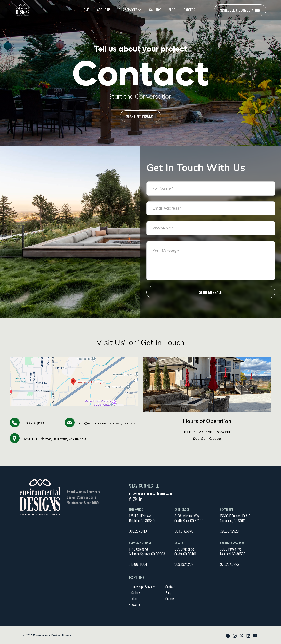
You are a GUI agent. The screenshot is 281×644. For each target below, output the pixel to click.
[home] (23, 10)
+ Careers (169, 598)
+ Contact (169, 586)
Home (85, 10)
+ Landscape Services (142, 586)
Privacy (67, 635)
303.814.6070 (184, 531)
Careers (189, 10)
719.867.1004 (138, 564)
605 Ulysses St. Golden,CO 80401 (185, 551)
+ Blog (167, 592)
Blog (172, 10)
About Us (104, 10)
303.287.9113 (34, 423)
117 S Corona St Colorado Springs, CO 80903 (147, 551)
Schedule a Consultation (240, 10)
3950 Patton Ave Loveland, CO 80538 (233, 551)
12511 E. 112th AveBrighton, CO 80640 (142, 518)
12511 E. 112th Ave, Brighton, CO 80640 (55, 439)
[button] (130, 10)
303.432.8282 (184, 564)
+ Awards (135, 604)
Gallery (155, 10)
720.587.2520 (229, 531)
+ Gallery (134, 592)
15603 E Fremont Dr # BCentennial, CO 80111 (235, 518)
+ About (134, 598)
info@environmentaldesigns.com (107, 423)
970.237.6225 (229, 564)
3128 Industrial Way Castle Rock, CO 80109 (189, 518)
